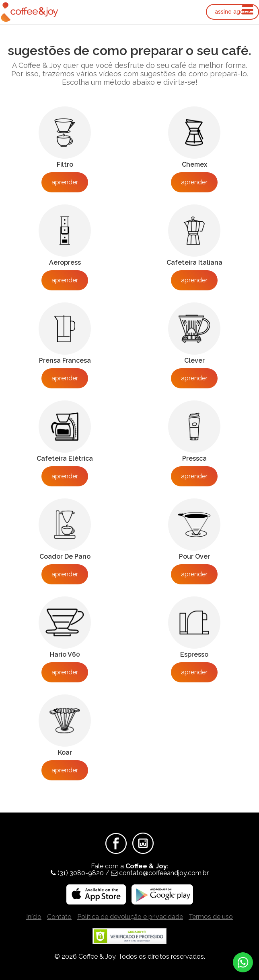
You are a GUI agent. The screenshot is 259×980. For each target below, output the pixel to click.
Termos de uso (211, 917)
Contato (59, 917)
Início (34, 917)
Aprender (65, 182)
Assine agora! (232, 12)
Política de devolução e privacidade (130, 917)
